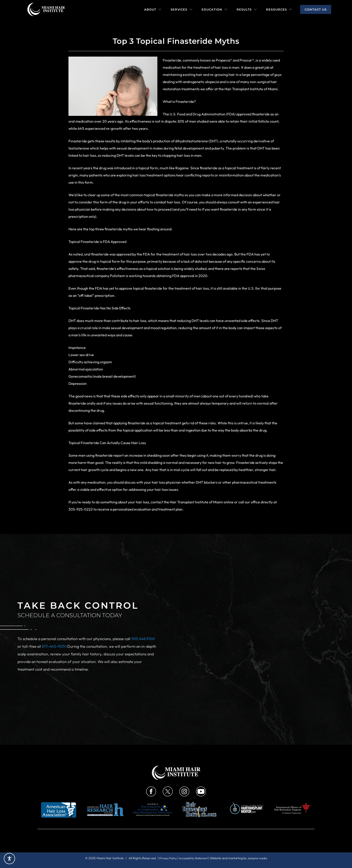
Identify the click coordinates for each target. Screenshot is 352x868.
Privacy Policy (165, 858)
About (153, 9)
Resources (279, 9)
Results (247, 9)
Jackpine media (260, 858)
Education (215, 9)
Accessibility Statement (193, 858)
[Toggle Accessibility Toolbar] (9, 859)
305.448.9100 (143, 639)
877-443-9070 (55, 646)
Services (182, 9)
